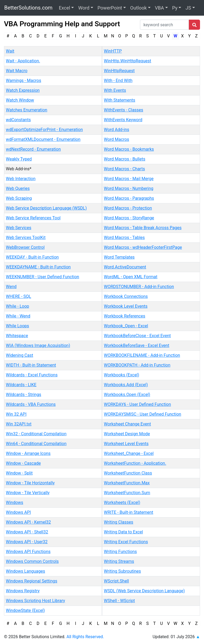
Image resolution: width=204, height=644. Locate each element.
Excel (65, 8)
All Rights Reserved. (85, 637)
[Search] (164, 25)
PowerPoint (110, 8)
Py (175, 8)
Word (84, 8)
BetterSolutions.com (28, 8)
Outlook (138, 8)
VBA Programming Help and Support (62, 24)
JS (188, 8)
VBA (159, 8)
